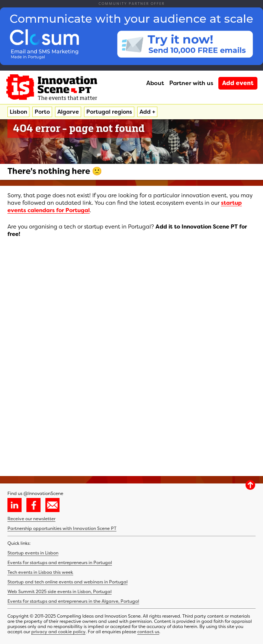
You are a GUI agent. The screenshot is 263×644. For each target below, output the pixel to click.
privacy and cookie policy (58, 632)
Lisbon (18, 112)
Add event (238, 83)
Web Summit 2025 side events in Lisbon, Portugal (60, 592)
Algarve (68, 112)
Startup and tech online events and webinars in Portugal (68, 582)
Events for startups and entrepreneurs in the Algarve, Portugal (73, 601)
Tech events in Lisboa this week (40, 572)
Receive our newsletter (31, 519)
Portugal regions (109, 112)
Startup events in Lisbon (33, 553)
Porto (42, 112)
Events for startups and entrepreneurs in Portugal (60, 563)
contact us (148, 632)
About (155, 83)
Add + (147, 112)
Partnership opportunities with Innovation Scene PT (62, 528)
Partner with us (191, 83)
